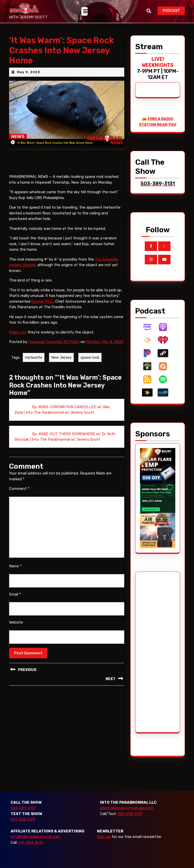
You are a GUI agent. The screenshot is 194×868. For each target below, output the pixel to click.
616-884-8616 (31, 843)
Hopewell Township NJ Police (54, 342)
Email (15, 594)
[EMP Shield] (158, 465)
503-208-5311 (23, 819)
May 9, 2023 (29, 72)
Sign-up (104, 837)
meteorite (34, 357)
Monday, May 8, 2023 (105, 342)
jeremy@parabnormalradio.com (127, 808)
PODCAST (174, 10)
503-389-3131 (23, 808)
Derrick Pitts (42, 301)
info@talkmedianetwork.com (35, 837)
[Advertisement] (159, 652)
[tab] (84, 11)
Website (16, 622)
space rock (90, 357)
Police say (18, 332)
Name (15, 566)
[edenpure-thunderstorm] (158, 530)
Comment (19, 489)
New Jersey (61, 357)
